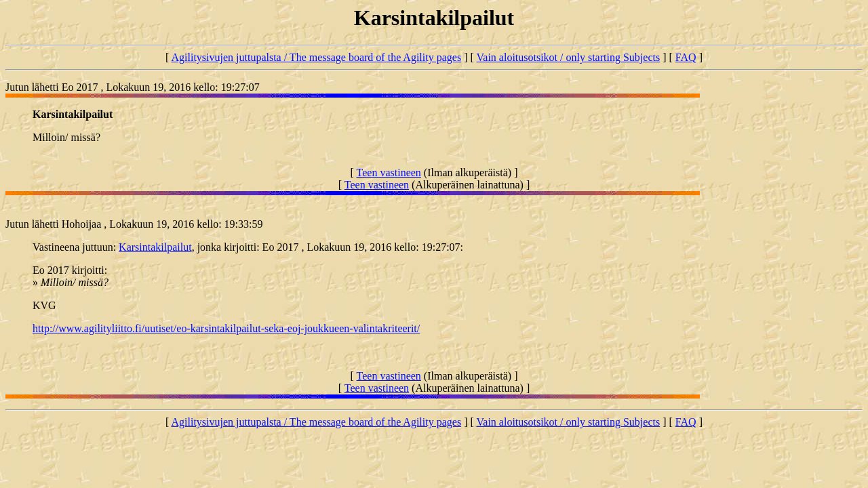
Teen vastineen (389, 172)
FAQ (686, 57)
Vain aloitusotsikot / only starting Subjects (569, 57)
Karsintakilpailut (155, 247)
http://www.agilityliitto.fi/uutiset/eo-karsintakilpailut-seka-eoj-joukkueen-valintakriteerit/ (226, 328)
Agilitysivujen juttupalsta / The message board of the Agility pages (316, 57)
